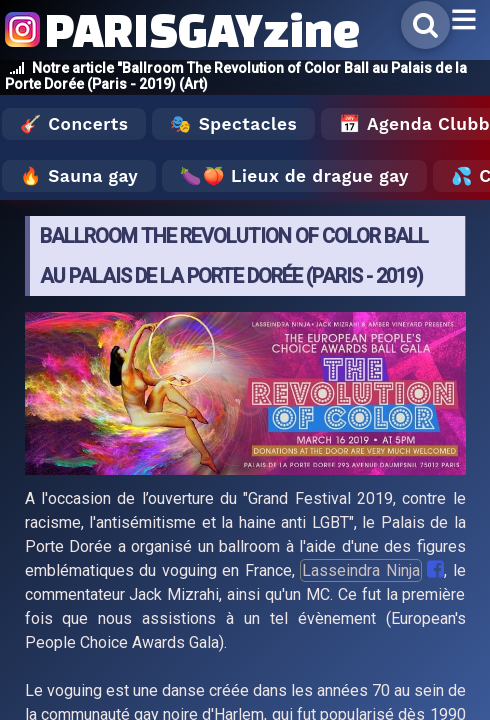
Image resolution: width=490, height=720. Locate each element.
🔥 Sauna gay (79, 176)
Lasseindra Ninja (361, 570)
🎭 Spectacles (233, 124)
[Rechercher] (425, 25)
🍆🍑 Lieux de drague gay (294, 176)
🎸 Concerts (74, 124)
